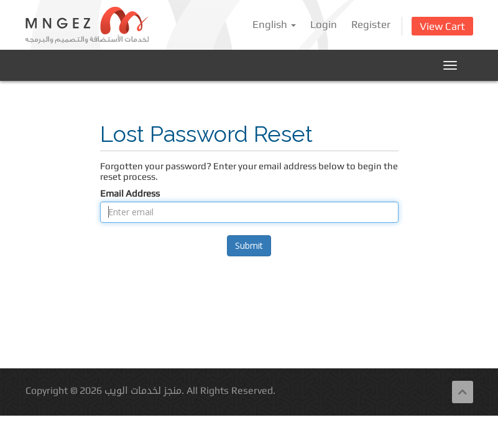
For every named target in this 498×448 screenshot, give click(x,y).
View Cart (442, 26)
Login (324, 24)
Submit (249, 245)
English (274, 24)
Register (371, 24)
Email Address (130, 193)
